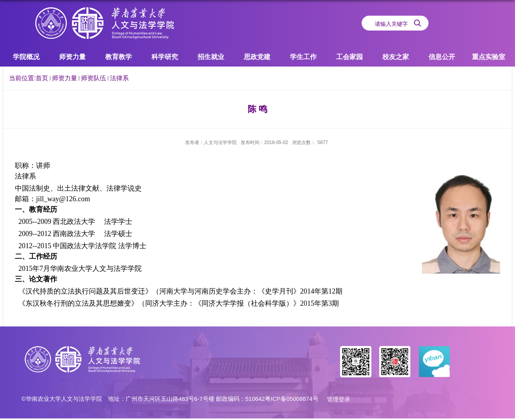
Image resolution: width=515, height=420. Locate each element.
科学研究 (165, 57)
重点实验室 (489, 57)
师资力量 (72, 57)
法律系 (119, 78)
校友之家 (396, 57)
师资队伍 (94, 78)
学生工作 (303, 57)
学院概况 (26, 57)
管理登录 (339, 399)
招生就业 (211, 57)
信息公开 (442, 57)
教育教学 (119, 57)
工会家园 (349, 57)
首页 (42, 78)
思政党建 (257, 57)
